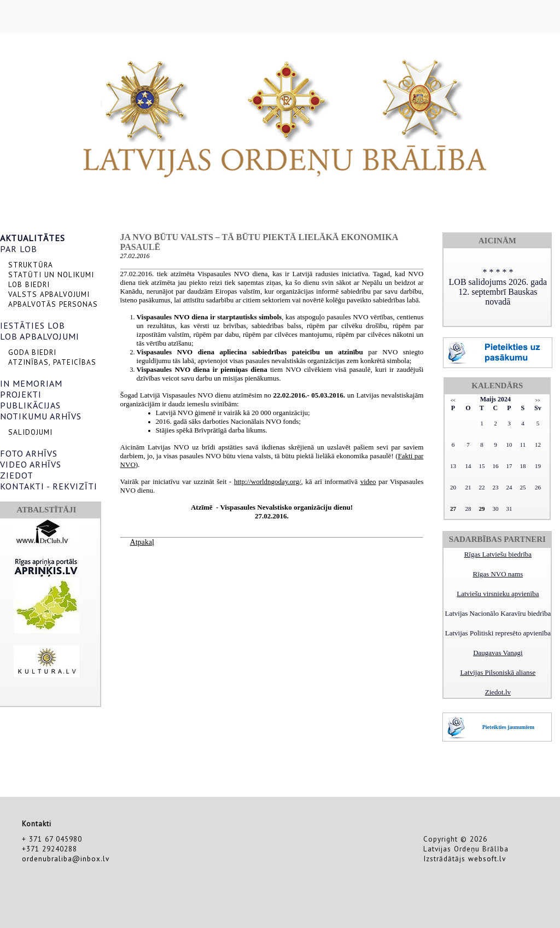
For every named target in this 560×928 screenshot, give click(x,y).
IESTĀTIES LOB (33, 325)
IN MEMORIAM (31, 383)
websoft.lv (487, 859)
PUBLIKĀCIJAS (30, 405)
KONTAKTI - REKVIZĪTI (49, 486)
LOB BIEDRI (29, 284)
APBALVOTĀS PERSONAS (53, 304)
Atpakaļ (142, 542)
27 (453, 509)
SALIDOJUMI (30, 432)
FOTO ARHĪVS (29, 453)
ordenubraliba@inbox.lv (66, 859)
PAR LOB (19, 249)
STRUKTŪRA (31, 265)
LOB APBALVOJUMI (40, 336)
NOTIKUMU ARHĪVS (41, 416)
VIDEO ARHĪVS (31, 464)
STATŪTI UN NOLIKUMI (51, 275)
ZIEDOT (17, 475)
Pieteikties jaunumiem (508, 727)
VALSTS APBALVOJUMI (49, 294)
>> (538, 401)
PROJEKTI (21, 394)
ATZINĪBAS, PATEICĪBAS (52, 362)
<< (453, 401)
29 (482, 509)
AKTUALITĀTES (33, 238)
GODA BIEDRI (32, 352)
